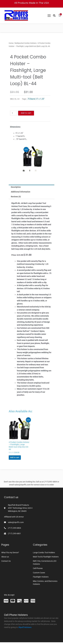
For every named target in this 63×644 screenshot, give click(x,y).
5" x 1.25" (40, 99)
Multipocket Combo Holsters (26, 43)
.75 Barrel (31, 99)
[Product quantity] (13, 113)
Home (11, 43)
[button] (54, 15)
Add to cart (26, 113)
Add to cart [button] (15, 458)
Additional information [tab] (21, 192)
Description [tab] (16, 187)
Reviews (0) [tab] (16, 197)
